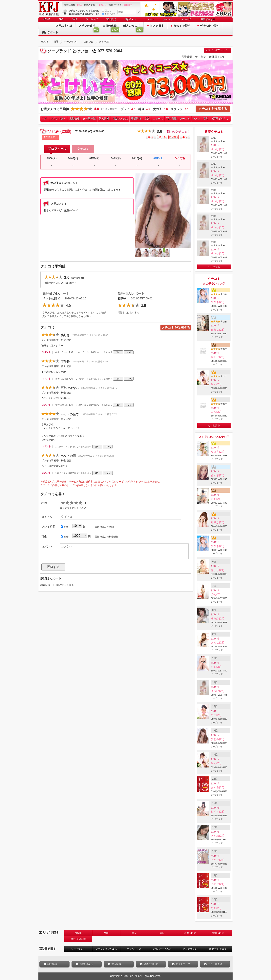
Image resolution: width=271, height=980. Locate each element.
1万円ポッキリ (207, 19)
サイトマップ (183, 964)
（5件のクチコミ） (177, 132)
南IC (162, 933)
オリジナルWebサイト (218, 50)
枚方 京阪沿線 (78, 939)
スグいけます (58, 119)
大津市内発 (218, 933)
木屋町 (78, 933)
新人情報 (104, 119)
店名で (107, 11)
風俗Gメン (130, 19)
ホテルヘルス (134, 949)
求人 (147, 119)
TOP (45, 119)
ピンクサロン (190, 949)
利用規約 (52, 964)
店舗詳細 (136, 119)
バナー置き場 (215, 964)
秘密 (65, 527)
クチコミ (168, 19)
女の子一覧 (89, 119)
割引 (206, 119)
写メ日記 (111, 19)
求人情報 (116, 964)
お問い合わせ (87, 964)
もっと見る (214, 267)
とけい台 (215, 145)
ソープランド (78, 949)
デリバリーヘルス (162, 949)
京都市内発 (190, 933)
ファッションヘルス (106, 949)
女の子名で (109, 14)
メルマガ (186, 19)
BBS (61, 19)
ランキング (92, 19)
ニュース (149, 19)
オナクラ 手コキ (218, 949)
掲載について (151, 964)
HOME (46, 19)
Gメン (197, 119)
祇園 (106, 933)
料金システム (120, 119)
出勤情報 (74, 119)
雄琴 (134, 933)
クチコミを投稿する (213, 109)
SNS (75, 19)
